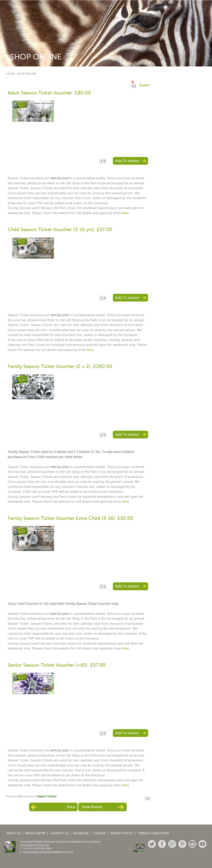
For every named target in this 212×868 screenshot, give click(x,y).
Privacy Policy (122, 833)
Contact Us (59, 833)
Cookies (99, 833)
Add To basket (127, 161)
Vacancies (81, 833)
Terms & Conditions (154, 833)
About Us (13, 833)
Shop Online (27, 74)
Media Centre (35, 833)
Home (10, 74)
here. (126, 213)
